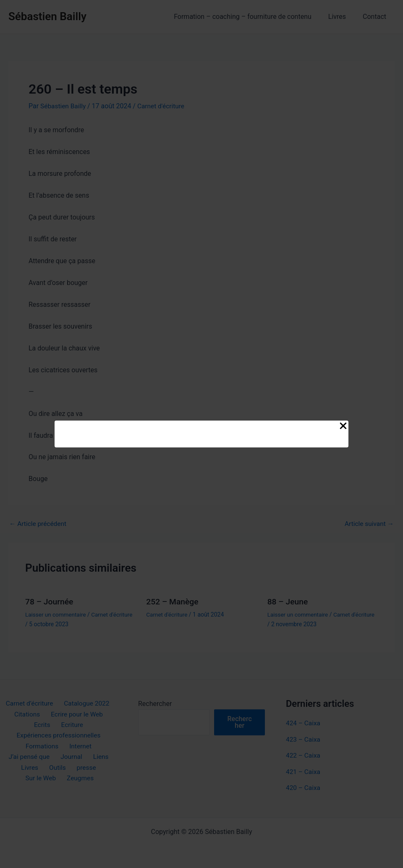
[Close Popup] (343, 426)
